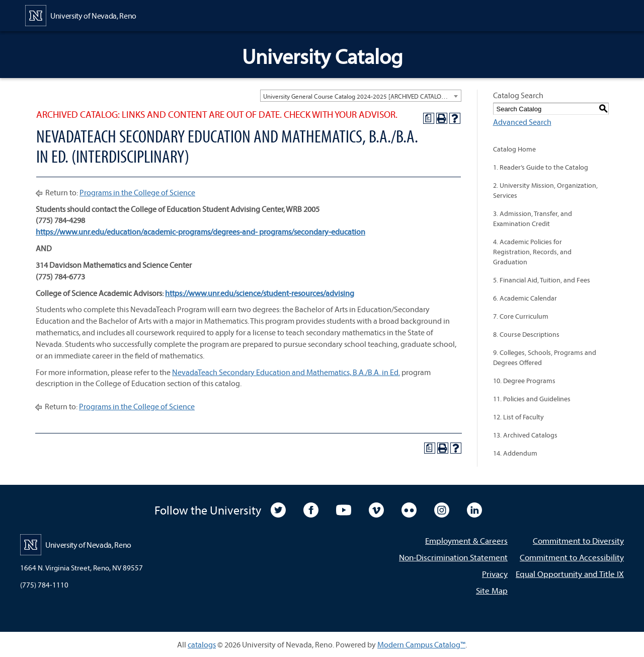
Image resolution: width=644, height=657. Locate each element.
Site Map (492, 590)
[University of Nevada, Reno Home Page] (81, 15)
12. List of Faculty (518, 417)
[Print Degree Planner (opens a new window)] (429, 118)
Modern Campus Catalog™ (421, 644)
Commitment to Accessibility (572, 557)
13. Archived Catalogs (525, 435)
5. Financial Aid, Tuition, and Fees (542, 280)
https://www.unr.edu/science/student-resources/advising (260, 293)
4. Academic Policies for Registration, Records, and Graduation (532, 252)
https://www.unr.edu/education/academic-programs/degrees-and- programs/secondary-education (200, 232)
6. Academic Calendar (525, 298)
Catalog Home (514, 149)
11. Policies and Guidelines (532, 399)
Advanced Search (522, 122)
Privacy (495, 574)
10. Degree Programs (524, 381)
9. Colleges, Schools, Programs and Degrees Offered (545, 357)
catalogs (202, 644)
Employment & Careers (466, 540)
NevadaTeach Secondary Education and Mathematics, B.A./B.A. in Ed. (286, 372)
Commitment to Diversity (578, 540)
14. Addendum (515, 453)
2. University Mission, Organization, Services (545, 190)
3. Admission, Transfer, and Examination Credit (533, 218)
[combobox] (361, 96)
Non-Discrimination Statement (453, 557)
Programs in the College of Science (137, 192)
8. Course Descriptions (526, 334)
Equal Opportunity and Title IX (570, 574)
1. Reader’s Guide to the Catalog (541, 167)
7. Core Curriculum (521, 316)
